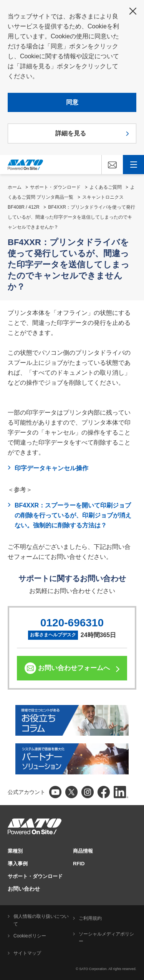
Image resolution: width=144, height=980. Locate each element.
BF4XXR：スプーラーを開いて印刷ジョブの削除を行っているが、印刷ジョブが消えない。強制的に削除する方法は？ (73, 515)
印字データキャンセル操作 (51, 468)
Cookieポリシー (30, 936)
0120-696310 (72, 623)
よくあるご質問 (106, 187)
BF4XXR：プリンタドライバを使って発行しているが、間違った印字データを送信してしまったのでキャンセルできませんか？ (71, 217)
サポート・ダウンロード (55, 187)
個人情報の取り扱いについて (41, 920)
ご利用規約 (90, 918)
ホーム (15, 187)
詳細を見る (71, 133)
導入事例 (18, 864)
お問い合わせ (24, 889)
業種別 (15, 851)
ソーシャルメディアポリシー (106, 938)
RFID (79, 864)
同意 (72, 102)
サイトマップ (27, 953)
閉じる (133, 11)
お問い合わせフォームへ (74, 668)
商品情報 (83, 851)
